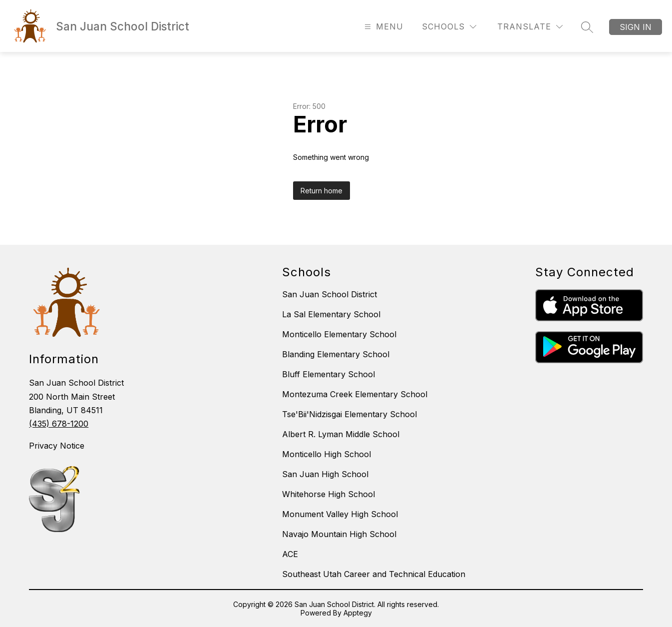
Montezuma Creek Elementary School (355, 394)
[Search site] (587, 27)
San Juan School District (330, 294)
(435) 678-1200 (59, 424)
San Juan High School (325, 474)
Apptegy (358, 613)
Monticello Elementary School (339, 334)
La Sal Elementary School (331, 314)
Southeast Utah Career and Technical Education (374, 574)
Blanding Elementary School (336, 354)
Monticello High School (327, 454)
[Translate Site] (530, 27)
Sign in (636, 27)
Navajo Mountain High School (339, 534)
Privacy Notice (57, 446)
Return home (322, 191)
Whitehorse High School (329, 494)
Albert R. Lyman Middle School (341, 434)
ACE (290, 554)
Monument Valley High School (340, 514)
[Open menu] (383, 27)
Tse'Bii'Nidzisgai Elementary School (349, 414)
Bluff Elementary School (329, 374)
